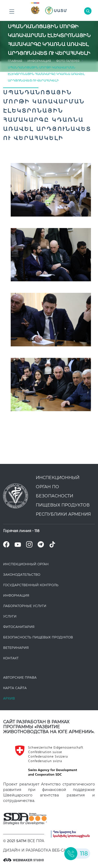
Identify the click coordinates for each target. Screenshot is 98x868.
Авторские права (20, 677)
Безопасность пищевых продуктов (38, 637)
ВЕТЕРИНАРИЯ (16, 648)
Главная (15, 61)
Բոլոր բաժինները (12, 13)
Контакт (11, 658)
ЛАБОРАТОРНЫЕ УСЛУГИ (25, 606)
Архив (9, 698)
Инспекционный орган (26, 564)
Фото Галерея (68, 61)
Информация (39, 61)
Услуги (10, 616)
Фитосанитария (19, 627)
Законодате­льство (22, 575)
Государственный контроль (31, 585)
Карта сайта (15, 688)
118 (37, 531)
